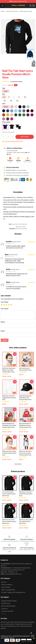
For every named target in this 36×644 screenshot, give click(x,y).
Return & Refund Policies (8, 606)
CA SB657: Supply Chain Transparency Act (13, 592)
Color (4, 104)
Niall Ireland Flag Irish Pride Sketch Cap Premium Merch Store (25, 398)
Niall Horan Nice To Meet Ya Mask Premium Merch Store (9, 453)
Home (3, 11)
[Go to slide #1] (5, 63)
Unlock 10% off (33, 636)
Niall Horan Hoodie (26, 11)
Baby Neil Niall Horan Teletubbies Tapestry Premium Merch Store (25, 425)
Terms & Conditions (7, 585)
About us (4, 582)
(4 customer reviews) (16, 82)
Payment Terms (6, 603)
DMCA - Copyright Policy (8, 590)
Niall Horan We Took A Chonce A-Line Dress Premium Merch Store (25, 453)
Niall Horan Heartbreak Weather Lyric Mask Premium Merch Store (9, 370)
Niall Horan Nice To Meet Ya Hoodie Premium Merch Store (26, 522)
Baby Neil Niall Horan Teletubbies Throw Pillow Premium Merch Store (9, 425)
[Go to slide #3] (24, 63)
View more (18, 464)
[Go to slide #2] (15, 63)
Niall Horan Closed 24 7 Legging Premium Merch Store (9, 398)
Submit (5, 340)
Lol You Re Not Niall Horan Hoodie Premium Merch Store (9, 494)
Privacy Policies (6, 587)
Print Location (6, 122)
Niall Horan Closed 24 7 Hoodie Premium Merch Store (26, 494)
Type (4, 88)
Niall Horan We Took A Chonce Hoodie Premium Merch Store (9, 522)
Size (3, 94)
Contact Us (4, 609)
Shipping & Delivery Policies (9, 601)
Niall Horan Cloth (12, 11)
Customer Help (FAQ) (7, 611)
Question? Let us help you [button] (27, 642)
